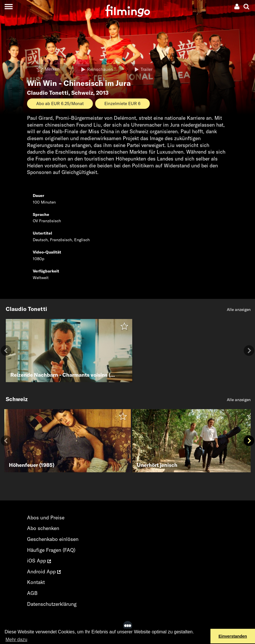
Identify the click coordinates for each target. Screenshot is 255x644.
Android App (44, 572)
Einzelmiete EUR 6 (122, 104)
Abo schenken (43, 528)
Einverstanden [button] (233, 636)
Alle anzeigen (239, 310)
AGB (32, 593)
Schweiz (82, 93)
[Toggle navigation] (8, 6)
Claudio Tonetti (48, 93)
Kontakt (36, 582)
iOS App (39, 561)
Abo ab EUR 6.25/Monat (60, 104)
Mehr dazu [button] (16, 640)
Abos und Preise (46, 518)
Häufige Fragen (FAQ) (51, 550)
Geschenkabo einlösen (53, 539)
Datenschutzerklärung (52, 604)
